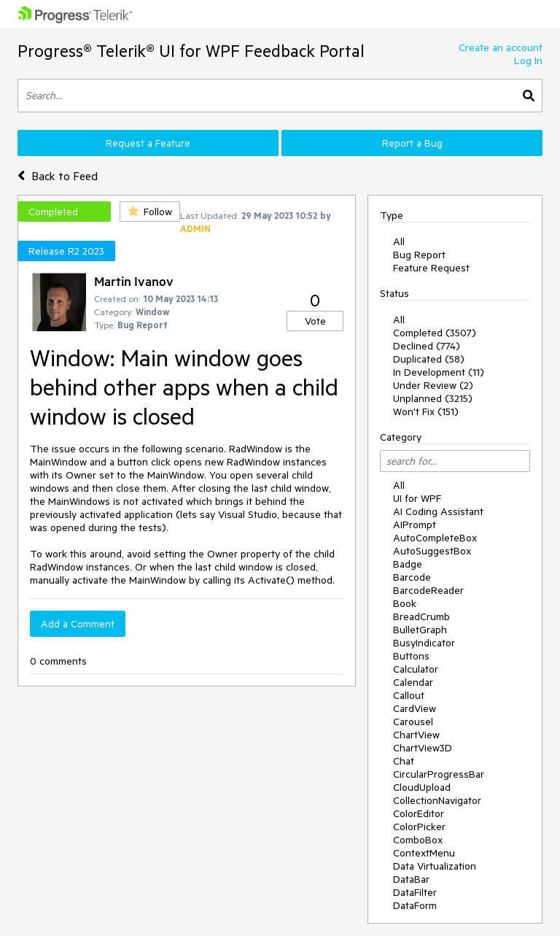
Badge (408, 564)
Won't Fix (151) (426, 411)
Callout (409, 695)
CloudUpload (422, 787)
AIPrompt (415, 525)
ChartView (416, 735)
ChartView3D (423, 748)
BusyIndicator (424, 643)
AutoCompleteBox (435, 538)
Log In (528, 61)
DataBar (411, 879)
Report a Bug (412, 143)
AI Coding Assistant (438, 511)
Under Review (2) (433, 385)
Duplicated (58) (429, 359)
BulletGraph (420, 630)
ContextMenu (424, 853)
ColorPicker (419, 827)
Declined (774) (427, 346)
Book (405, 603)
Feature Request (431, 268)
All (399, 241)
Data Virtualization (435, 866)
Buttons (411, 656)
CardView (415, 708)
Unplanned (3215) (433, 398)
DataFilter (415, 892)
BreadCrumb (421, 616)
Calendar (413, 682)
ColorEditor (419, 813)
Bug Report (419, 255)
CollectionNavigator (437, 800)
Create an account (501, 47)
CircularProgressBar (439, 774)
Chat (404, 761)
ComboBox (418, 840)
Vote (315, 321)
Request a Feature (148, 143)
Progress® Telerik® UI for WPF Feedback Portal (191, 51)
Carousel (413, 722)
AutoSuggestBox (432, 551)
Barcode (412, 577)
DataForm (415, 905)
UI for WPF (417, 498)
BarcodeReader (428, 590)
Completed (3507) (435, 333)
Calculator (416, 669)
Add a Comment (78, 624)
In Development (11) (439, 372)
